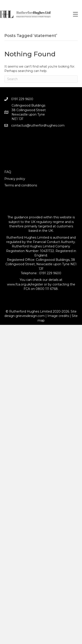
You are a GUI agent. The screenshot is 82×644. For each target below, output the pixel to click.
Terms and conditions (21, 185)
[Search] (41, 79)
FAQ (8, 172)
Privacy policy (15, 179)
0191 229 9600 (22, 99)
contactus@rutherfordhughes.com (38, 125)
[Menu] (75, 14)
